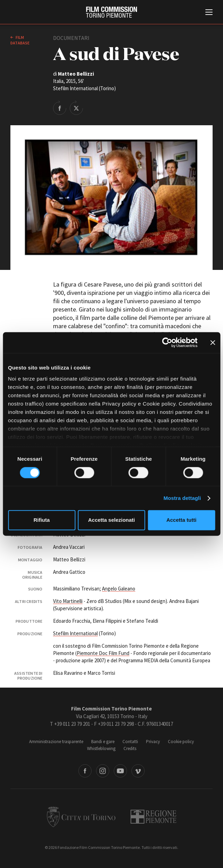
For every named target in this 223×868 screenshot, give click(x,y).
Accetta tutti (182, 520)
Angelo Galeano (119, 589)
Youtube (120, 771)
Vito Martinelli (68, 601)
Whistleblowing (101, 748)
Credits (130, 748)
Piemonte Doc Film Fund (103, 653)
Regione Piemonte (153, 817)
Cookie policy (181, 742)
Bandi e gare (103, 742)
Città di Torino (81, 817)
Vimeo (138, 771)
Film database (20, 40)
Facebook (85, 771)
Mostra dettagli (182, 498)
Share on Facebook (60, 108)
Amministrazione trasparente (56, 742)
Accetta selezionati (111, 520)
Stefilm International (75, 633)
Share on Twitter (76, 108)
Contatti (130, 742)
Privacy (153, 742)
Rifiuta (42, 520)
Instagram (103, 771)
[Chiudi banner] (213, 342)
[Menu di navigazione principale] (209, 13)
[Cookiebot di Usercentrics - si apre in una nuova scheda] (167, 342)
